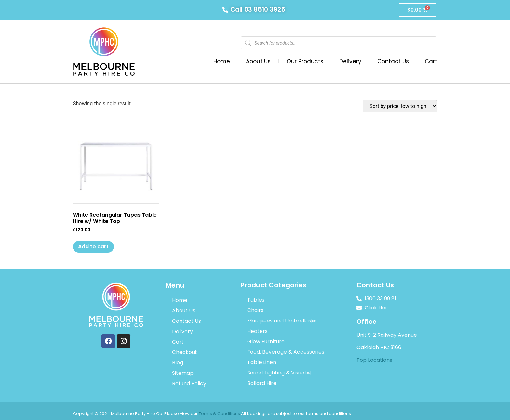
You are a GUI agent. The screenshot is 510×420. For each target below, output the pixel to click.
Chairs (255, 310)
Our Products (305, 61)
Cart (431, 61)
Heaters (257, 331)
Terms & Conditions (219, 414)
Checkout (185, 352)
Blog (178, 363)
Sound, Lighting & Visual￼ (279, 373)
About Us (258, 61)
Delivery (350, 61)
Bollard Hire (262, 383)
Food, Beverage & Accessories (286, 352)
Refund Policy (189, 383)
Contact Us (393, 61)
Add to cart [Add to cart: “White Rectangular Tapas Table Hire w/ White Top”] (93, 247)
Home (222, 61)
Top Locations (374, 360)
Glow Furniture (266, 341)
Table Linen (262, 362)
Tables (256, 300)
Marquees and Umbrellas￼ (282, 321)
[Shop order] (400, 106)
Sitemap (183, 373)
